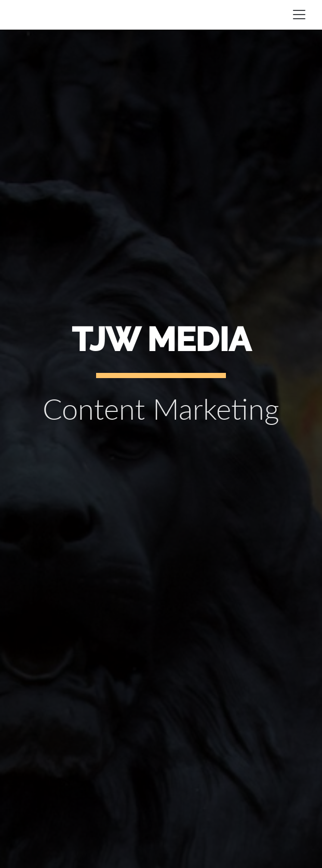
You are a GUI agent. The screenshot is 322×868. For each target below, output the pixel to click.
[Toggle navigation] (299, 15)
